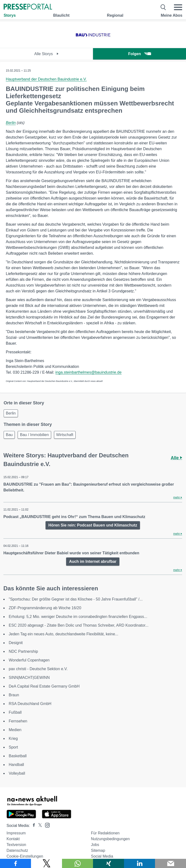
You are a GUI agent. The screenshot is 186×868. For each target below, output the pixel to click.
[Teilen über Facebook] (15, 863)
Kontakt (13, 839)
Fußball (15, 712)
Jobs (95, 845)
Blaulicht (61, 15)
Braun (14, 695)
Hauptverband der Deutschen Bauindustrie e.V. (46, 79)
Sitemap (98, 850)
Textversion (16, 845)
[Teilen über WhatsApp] (77, 863)
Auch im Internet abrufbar (93, 561)
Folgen (139, 54)
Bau (9, 435)
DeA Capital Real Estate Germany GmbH (44, 686)
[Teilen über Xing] (108, 863)
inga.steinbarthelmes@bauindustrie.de (89, 372)
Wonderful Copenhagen (29, 660)
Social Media (102, 856)
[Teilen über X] (46, 863)
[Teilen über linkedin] (139, 863)
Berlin (11, 123)
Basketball (18, 756)
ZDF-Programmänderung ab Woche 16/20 (45, 608)
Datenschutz (17, 850)
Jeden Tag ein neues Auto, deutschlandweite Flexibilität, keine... (63, 634)
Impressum (16, 833)
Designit (16, 643)
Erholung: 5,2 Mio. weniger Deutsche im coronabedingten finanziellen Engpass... (78, 617)
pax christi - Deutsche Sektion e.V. (38, 669)
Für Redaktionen (105, 833)
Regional (115, 15)
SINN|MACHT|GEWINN (29, 678)
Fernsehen (18, 721)
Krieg (13, 738)
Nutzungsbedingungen (110, 839)
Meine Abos (172, 15)
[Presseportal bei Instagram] (46, 825)
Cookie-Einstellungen (25, 856)
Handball (16, 765)
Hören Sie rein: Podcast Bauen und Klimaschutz (93, 525)
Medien (15, 730)
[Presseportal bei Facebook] (32, 826)
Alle (176, 458)
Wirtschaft (65, 435)
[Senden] (170, 863)
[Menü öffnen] (178, 7)
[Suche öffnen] (163, 7)
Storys (10, 15)
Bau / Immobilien (34, 435)
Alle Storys (47, 54)
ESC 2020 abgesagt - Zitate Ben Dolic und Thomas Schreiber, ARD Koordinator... (79, 625)
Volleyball (17, 773)
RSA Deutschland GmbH (30, 704)
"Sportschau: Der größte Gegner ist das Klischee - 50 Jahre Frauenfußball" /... (76, 599)
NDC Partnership (23, 651)
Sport (13, 747)
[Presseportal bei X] (39, 826)
